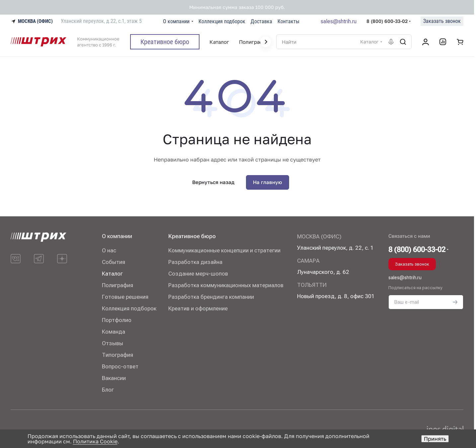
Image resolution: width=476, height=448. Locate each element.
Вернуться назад (213, 182)
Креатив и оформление (198, 308)
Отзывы (113, 343)
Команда (114, 332)
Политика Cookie (95, 441)
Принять (435, 439)
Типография (118, 355)
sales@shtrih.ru (339, 21)
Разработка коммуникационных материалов (226, 285)
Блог (108, 390)
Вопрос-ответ (120, 366)
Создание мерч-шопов (198, 274)
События (114, 262)
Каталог (112, 274)
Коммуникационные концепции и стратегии (224, 250)
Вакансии (114, 378)
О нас (109, 250)
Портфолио (117, 320)
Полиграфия (118, 285)
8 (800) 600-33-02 (387, 21)
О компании (117, 236)
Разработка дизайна (195, 262)
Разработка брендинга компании (211, 297)
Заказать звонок (442, 21)
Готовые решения (125, 297)
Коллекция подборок (129, 308)
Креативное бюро (192, 236)
